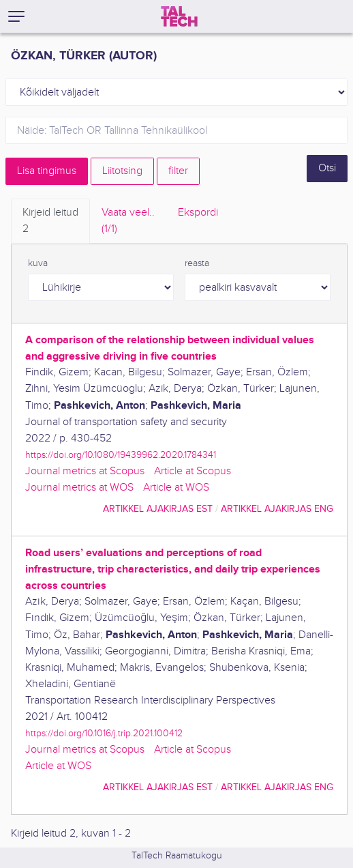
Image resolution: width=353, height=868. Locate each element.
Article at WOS (176, 488)
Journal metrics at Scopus (85, 471)
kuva (38, 263)
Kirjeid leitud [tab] (50, 222)
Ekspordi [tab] (198, 213)
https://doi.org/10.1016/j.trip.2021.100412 (104, 733)
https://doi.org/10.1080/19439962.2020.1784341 (121, 455)
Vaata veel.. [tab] (128, 222)
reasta (197, 263)
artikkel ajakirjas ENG (277, 509)
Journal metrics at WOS (79, 488)
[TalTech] (179, 16)
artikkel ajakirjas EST (158, 509)
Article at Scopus (193, 471)
